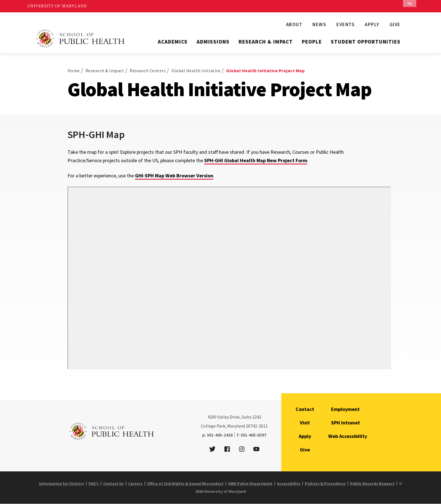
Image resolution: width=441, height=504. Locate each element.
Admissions (213, 42)
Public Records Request (372, 483)
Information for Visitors (62, 483)
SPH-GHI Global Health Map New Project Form (256, 160)
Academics (173, 42)
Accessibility (289, 483)
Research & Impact (266, 42)
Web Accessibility (348, 436)
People (312, 42)
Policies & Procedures (325, 483)
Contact (305, 409)
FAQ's (94, 483)
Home (74, 71)
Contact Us (113, 483)
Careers (135, 483)
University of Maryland (57, 6)
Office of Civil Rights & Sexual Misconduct (185, 483)
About (294, 24)
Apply (372, 24)
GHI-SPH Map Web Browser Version (174, 176)
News (319, 24)
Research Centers (148, 71)
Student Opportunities (366, 42)
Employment (345, 409)
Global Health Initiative (196, 71)
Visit (305, 423)
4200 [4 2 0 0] (212, 417)
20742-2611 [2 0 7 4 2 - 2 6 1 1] (257, 426)
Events (346, 24)
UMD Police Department (250, 483)
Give (395, 24)
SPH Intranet (346, 423)
